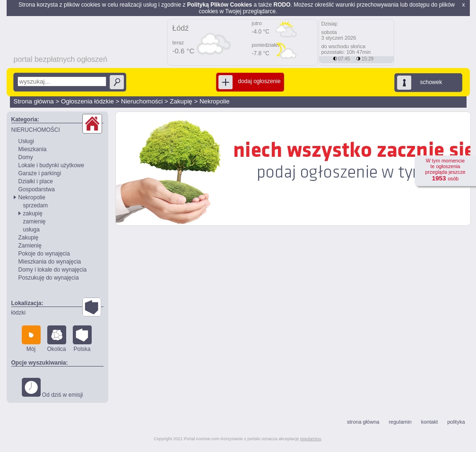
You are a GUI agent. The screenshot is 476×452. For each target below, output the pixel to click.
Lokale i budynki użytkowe (51, 165)
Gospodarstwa (37, 189)
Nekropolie (215, 101)
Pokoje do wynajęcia (44, 254)
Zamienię (30, 246)
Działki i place (36, 181)
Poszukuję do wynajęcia (49, 278)
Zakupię (181, 101)
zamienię (35, 222)
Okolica (57, 339)
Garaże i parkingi (40, 173)
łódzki (19, 313)
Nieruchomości (142, 101)
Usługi (26, 141)
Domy (26, 157)
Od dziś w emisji (52, 388)
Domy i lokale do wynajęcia (53, 270)
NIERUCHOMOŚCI (36, 130)
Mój (31, 339)
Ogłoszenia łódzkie (87, 101)
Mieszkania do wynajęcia (50, 262)
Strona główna (34, 101)
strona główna (363, 422)
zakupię (33, 213)
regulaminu (311, 439)
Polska (82, 339)
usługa (31, 230)
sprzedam (36, 205)
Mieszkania (33, 149)
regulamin (400, 422)
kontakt (429, 422)
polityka (456, 422)
